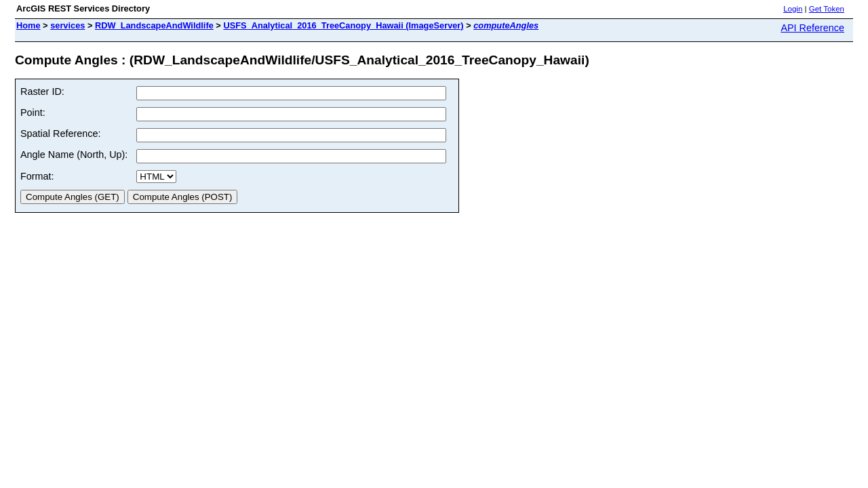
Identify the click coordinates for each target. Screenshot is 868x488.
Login (793, 9)
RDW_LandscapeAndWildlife (154, 25)
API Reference (812, 28)
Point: (33, 113)
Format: (37, 176)
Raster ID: (42, 91)
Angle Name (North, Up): (74, 155)
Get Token (827, 9)
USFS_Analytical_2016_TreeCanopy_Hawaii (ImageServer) (343, 25)
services (67, 25)
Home (28, 25)
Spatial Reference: (60, 134)
